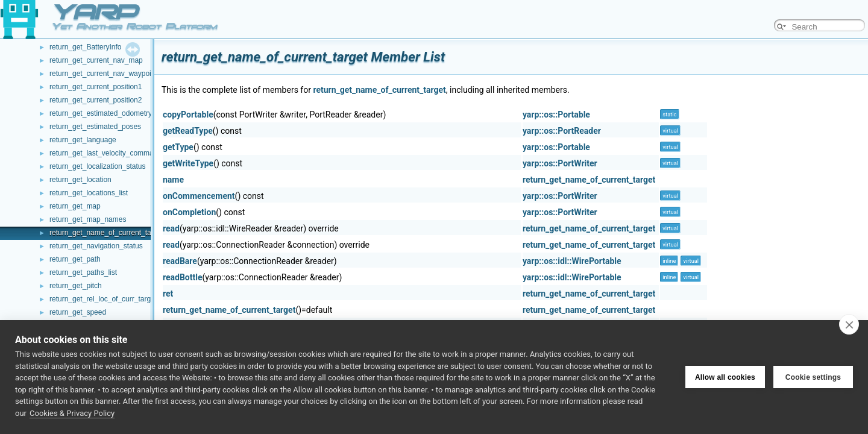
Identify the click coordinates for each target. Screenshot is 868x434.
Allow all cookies (725, 377)
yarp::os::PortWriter (560, 163)
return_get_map (75, 206)
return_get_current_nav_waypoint (103, 74)
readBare (180, 261)
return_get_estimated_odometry (101, 113)
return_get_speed (78, 312)
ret (168, 294)
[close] (849, 324)
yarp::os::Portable (556, 115)
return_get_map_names (88, 219)
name (173, 180)
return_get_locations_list (89, 193)
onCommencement (199, 196)
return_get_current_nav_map (96, 60)
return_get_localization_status (97, 166)
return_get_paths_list (83, 272)
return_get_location (80, 180)
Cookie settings (813, 377)
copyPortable (188, 115)
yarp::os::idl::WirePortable (572, 261)
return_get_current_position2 (96, 100)
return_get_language (83, 140)
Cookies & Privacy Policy (72, 413)
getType (178, 147)
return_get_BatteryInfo (85, 47)
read (171, 228)
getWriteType (188, 163)
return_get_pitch (76, 286)
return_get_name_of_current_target (106, 233)
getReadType (188, 131)
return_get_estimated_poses (95, 127)
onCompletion (189, 212)
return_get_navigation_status (96, 246)
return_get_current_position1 (96, 87)
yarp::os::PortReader (562, 131)
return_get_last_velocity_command (105, 153)
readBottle (183, 277)
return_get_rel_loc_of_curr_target (103, 299)
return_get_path (75, 259)
